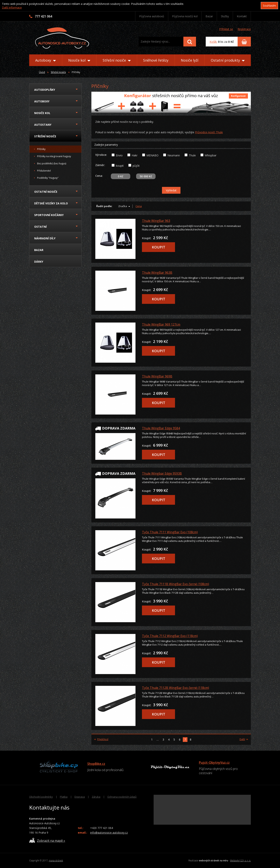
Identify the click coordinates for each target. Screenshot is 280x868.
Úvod (42, 72)
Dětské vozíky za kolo (51, 203)
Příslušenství (44, 171)
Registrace (244, 29)
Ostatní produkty (228, 60)
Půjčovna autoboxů (152, 16)
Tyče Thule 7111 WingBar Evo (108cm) (170, 532)
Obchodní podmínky (41, 797)
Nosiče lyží (190, 60)
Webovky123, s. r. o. (240, 861)
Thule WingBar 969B (157, 376)
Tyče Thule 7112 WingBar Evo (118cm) (170, 636)
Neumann (174, 155)
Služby (225, 16)
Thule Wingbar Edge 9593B (162, 473)
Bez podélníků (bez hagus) (52, 163)
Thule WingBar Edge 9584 (161, 428)
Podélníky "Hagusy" (48, 178)
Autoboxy (45, 60)
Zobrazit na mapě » (47, 840)
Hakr (135, 155)
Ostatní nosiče (46, 192)
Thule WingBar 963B (157, 273)
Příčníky (41, 149)
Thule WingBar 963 (156, 221)
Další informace (12, 7)
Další (244, 739)
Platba (64, 797)
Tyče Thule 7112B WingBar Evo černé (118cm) (175, 688)
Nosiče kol (79, 60)
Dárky (39, 262)
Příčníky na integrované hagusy (54, 156)
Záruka (96, 797)
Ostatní (40, 227)
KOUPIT (159, 247)
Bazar (209, 16)
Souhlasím (269, 6)
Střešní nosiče (117, 60)
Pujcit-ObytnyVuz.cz (214, 763)
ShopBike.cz (96, 764)
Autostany (43, 125)
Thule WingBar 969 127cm (161, 324)
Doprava (80, 797)
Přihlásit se (226, 29)
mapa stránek (56, 861)
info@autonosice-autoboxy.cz (109, 833)
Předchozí (101, 739)
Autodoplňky (45, 90)
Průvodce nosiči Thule (209, 132)
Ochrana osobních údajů (122, 797)
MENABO (152, 155)
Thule (192, 155)
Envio (119, 155)
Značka (123, 206)
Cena (139, 206)
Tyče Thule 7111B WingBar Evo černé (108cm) (175, 584)
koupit (120, 166)
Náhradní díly (45, 238)
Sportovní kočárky (49, 215)
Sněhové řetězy (156, 60)
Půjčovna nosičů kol (185, 16)
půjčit (136, 166)
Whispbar (211, 155)
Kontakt (242, 16)
